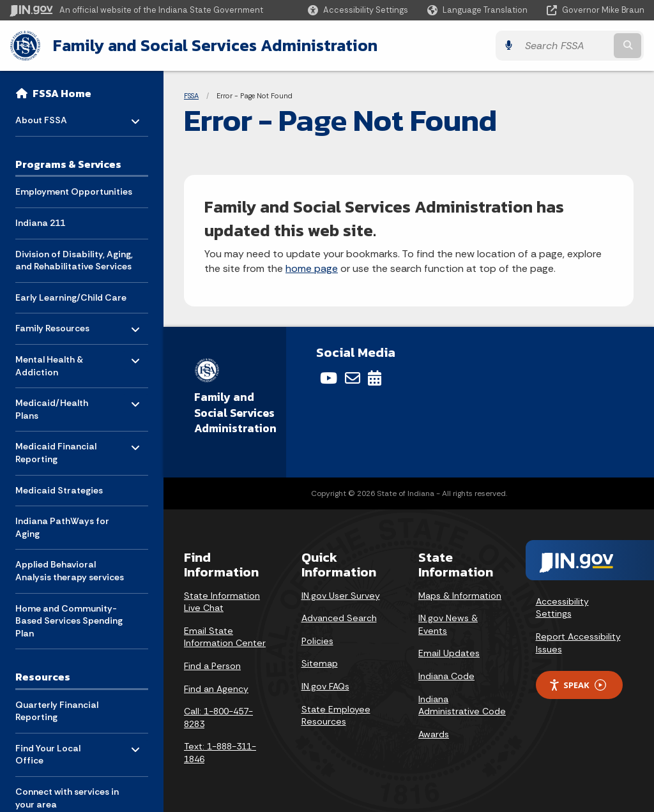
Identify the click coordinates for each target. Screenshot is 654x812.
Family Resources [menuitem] (53, 325)
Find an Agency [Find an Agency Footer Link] (216, 689)
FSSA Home (62, 93)
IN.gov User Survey (341, 596)
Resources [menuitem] (43, 677)
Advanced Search (339, 618)
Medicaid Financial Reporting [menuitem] (56, 450)
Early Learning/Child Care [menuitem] (71, 297)
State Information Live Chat (222, 602)
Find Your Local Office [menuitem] (53, 752)
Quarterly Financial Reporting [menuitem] (57, 711)
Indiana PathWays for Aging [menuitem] (62, 527)
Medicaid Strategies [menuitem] (59, 490)
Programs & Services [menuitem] (68, 164)
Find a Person (212, 666)
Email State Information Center (225, 637)
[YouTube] (329, 378)
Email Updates (449, 653)
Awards (434, 734)
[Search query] (567, 46)
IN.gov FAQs (325, 686)
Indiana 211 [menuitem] (40, 223)
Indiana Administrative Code (462, 705)
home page (312, 268)
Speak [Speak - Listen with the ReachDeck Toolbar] (577, 685)
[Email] (353, 378)
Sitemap (320, 663)
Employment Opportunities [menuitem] (74, 192)
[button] (358, 10)
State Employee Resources (336, 716)
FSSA (191, 96)
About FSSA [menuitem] (53, 117)
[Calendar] (375, 378)
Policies (317, 641)
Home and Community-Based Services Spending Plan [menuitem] (69, 620)
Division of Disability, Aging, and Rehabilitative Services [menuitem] (74, 260)
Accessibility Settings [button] (562, 608)
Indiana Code (446, 676)
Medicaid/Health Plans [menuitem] (53, 406)
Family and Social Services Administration (215, 45)
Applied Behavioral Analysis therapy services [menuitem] (70, 571)
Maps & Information (460, 596)
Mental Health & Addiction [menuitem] (53, 363)
